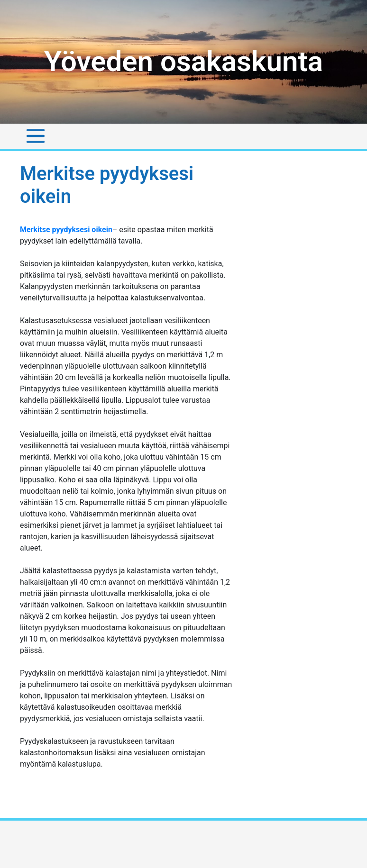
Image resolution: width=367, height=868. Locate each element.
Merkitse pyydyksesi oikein (66, 230)
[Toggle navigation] (36, 136)
